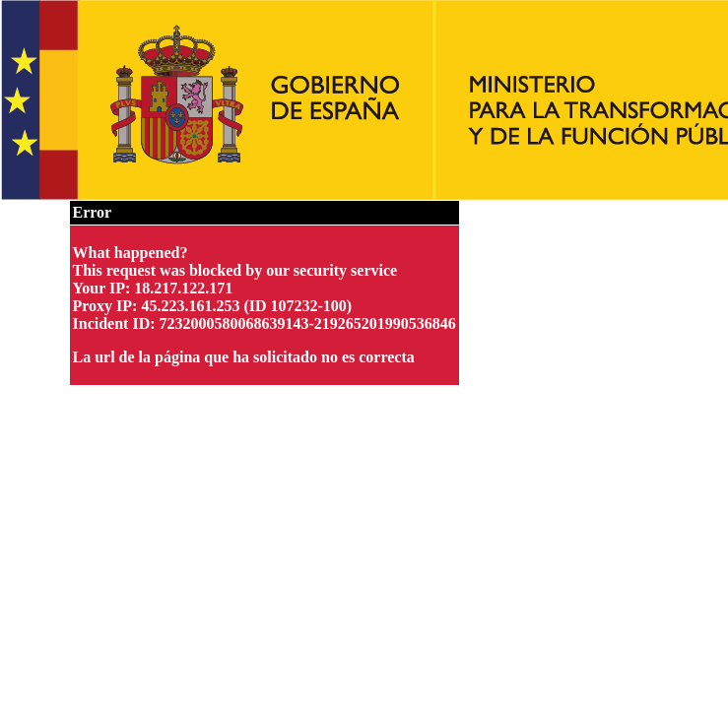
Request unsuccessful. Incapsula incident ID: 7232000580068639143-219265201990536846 (364, 354)
